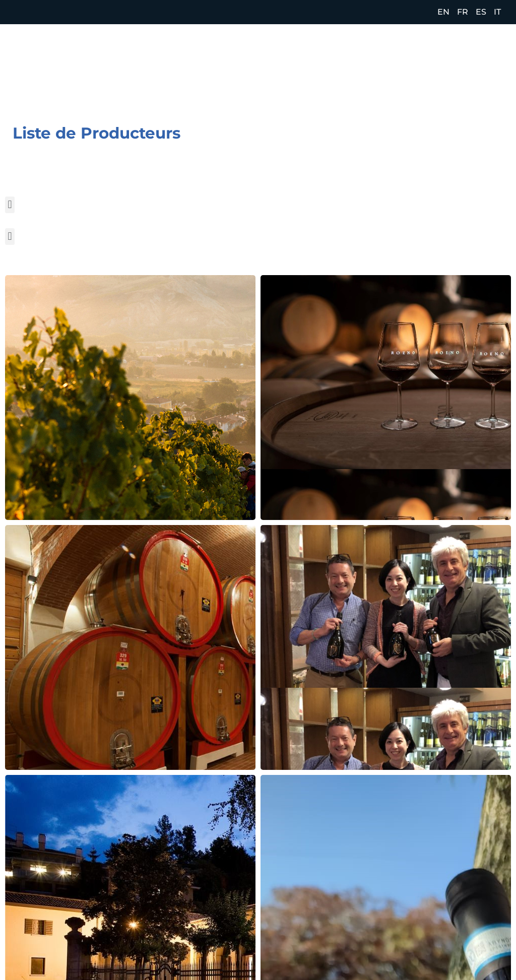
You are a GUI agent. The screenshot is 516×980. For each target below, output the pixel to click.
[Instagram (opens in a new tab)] (474, 71)
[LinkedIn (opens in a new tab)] (495, 71)
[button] (10, 205)
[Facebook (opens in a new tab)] (452, 71)
